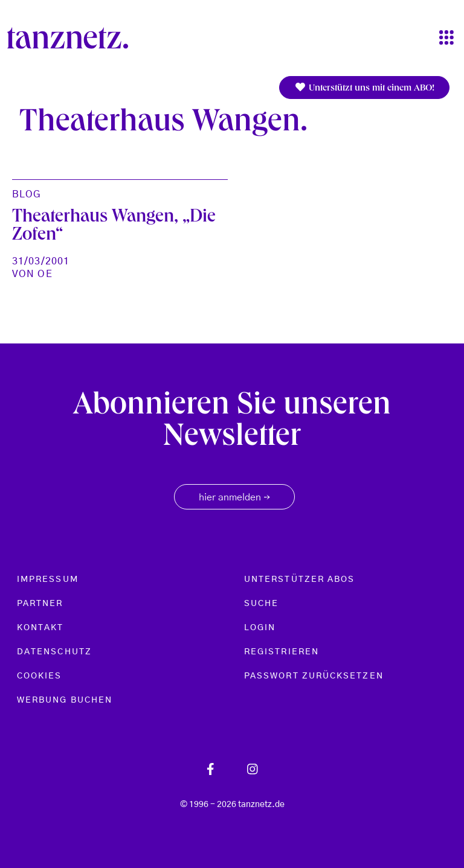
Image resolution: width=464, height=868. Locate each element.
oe (45, 274)
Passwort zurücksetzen (314, 676)
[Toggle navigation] (446, 38)
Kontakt (40, 628)
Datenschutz (54, 652)
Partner (40, 604)
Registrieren (282, 652)
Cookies (40, 676)
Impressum (48, 579)
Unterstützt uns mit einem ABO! (364, 88)
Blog (27, 194)
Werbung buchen (65, 700)
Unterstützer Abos (299, 579)
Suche (261, 604)
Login (260, 628)
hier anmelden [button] (234, 498)
